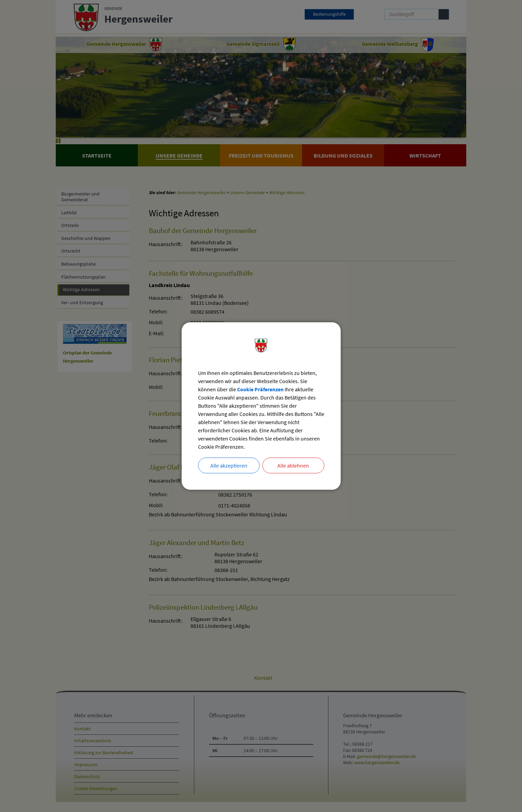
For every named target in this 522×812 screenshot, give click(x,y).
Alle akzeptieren (229, 465)
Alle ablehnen (293, 465)
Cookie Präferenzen (260, 389)
